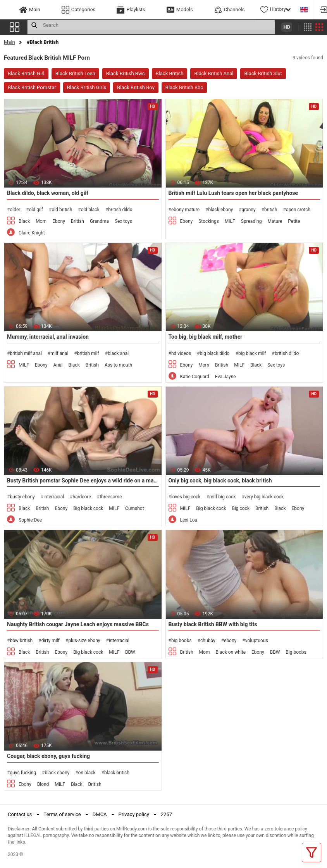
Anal (58, 365)
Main (9, 42)
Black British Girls (87, 87)
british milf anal (26, 353)
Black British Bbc (184, 87)
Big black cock (88, 508)
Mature (275, 221)
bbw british (21, 641)
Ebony (59, 221)
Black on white (231, 652)
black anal (118, 353)
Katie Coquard (195, 377)
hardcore (82, 497)
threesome (111, 497)
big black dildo (215, 353)
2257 (166, 814)
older (15, 210)
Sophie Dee (30, 520)
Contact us (20, 814)
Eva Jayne (225, 377)
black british (117, 773)
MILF (230, 221)
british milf (88, 353)
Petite (294, 221)
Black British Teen (75, 73)
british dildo (120, 210)
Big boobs (296, 652)
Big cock (241, 508)
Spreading (251, 221)
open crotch (298, 210)
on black (87, 773)
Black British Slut (263, 73)
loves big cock (186, 497)
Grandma (99, 221)
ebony (230, 641)
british (271, 210)
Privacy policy (134, 814)
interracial (54, 497)
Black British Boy (136, 87)
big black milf (252, 353)
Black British (170, 73)
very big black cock (264, 497)
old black (90, 210)
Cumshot (135, 508)
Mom (41, 221)
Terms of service (62, 814)
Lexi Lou (189, 520)
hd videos (181, 353)
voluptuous (257, 641)
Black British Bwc (126, 73)
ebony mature (185, 210)
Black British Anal (214, 73)
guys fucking (23, 773)
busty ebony (22, 497)
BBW (130, 652)
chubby (208, 641)
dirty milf (51, 641)
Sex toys (123, 221)
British (77, 221)
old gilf (36, 210)
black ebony (220, 210)
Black (24, 221)
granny (249, 210)
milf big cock (222, 497)
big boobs (182, 641)
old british (62, 210)
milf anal (59, 353)
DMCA (100, 814)
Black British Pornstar (32, 87)
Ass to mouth (118, 365)
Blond (43, 784)
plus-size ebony (84, 641)
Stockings (209, 221)
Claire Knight (32, 233)
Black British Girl (26, 73)
